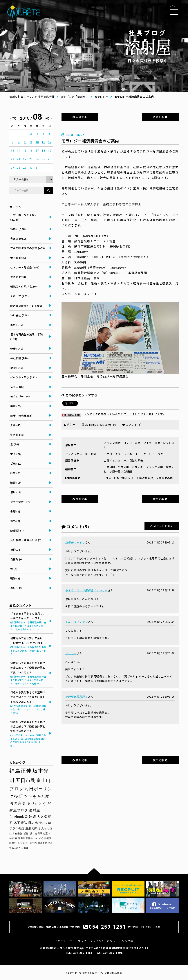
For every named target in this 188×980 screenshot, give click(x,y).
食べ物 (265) (18, 258)
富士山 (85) (17, 387)
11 (43, 142)
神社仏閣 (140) (19, 358)
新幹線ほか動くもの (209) (26, 306)
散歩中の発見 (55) (21, 416)
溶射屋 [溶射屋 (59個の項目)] (35, 810)
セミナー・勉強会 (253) (25, 267)
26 (50, 159)
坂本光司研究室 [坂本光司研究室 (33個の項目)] (39, 833)
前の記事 (80, 117)
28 (19, 168)
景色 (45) (16, 425)
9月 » (49, 118)
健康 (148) (17, 349)
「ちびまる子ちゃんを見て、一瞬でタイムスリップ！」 (29, 621)
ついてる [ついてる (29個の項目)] (39, 838)
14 (19, 151)
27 (13, 168)
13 (13, 151)
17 (37, 151)
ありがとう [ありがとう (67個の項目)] (37, 803)
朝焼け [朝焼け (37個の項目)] (36, 828)
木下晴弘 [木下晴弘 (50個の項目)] (21, 823)
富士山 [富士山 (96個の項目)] (44, 781)
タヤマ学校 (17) (20, 502)
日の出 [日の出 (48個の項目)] (33, 823)
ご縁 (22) (16, 463)
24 (37, 159)
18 (43, 151)
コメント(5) (134, 425)
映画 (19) (16, 483)
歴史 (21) (16, 473)
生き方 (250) (18, 277)
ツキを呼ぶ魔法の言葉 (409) (28, 248)
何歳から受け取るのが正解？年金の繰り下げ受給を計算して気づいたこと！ (29, 673)
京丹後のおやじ (75, 542)
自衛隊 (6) (17, 559)
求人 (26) (16, 454)
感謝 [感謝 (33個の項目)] (26, 833)
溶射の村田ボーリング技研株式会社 (32, 97)
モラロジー (101, 97)
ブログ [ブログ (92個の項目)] (17, 789)
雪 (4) (14, 569)
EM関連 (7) (17, 530)
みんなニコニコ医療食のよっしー (86, 590)
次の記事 (160, 117)
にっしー (71, 653)
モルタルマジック (76, 622)
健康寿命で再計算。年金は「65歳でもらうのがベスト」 (29, 646)
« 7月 (13, 118)
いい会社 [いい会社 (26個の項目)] (24, 848)
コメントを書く (163, 526)
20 (13, 159)
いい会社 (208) (19, 315)
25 (43, 159)
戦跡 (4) (15, 578)
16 (31, 151)
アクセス (60, 941)
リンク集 (128, 941)
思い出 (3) (17, 588)
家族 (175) (17, 325)
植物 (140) (17, 368)
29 (25, 168)
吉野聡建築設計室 (76, 697)
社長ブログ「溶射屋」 (75, 97)
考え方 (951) (18, 239)
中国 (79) (16, 406)
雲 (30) (15, 444)
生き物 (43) (17, 435)
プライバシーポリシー (104, 941)
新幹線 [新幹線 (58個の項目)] (31, 817)
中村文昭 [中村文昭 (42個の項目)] (45, 823)
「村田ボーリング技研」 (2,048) (25, 217)
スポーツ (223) (19, 296)
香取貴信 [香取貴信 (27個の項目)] (43, 843)
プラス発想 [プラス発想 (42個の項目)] (17, 828)
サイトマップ (78, 941)
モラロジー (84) (20, 396)
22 (25, 159)
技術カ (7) (17, 550)
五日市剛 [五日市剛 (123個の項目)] (26, 780)
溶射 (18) (16, 492)
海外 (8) (15, 521)
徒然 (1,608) (18, 229)
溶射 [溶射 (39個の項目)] (28, 828)
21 (19, 159)
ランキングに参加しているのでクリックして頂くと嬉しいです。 (114, 414)
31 (37, 168)
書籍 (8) (15, 511)
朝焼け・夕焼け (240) (23, 286)
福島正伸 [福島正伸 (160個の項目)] (21, 771)
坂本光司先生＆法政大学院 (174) (26, 337)
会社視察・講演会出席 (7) (26, 540)
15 (25, 151)
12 (50, 142)
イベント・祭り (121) (23, 377)
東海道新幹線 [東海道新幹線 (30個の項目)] (26, 838)
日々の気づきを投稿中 (148, 46)
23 (31, 159)
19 (50, 151)
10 (37, 142)
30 (31, 168)
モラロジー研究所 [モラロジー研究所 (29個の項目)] (27, 843)
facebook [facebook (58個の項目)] (17, 817)
